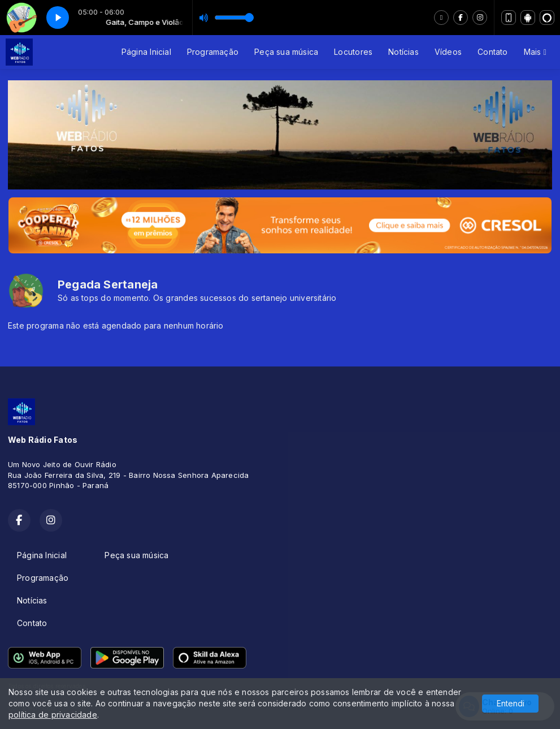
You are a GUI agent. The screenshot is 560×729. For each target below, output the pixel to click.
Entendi (511, 703)
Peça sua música (286, 52)
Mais (535, 52)
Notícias (403, 52)
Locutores (353, 52)
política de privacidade (53, 715)
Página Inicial (146, 52)
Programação (213, 52)
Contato (492, 52)
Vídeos (448, 52)
